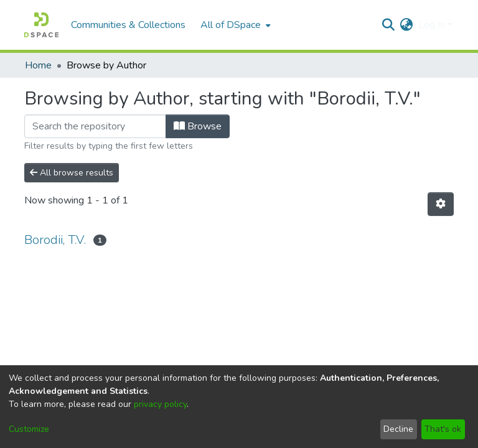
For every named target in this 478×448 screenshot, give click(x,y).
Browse (198, 126)
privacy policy (160, 404)
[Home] (41, 25)
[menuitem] (234, 25)
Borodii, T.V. (55, 240)
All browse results (72, 173)
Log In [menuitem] (432, 25)
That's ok (443, 429)
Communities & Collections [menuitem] (128, 25)
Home (38, 65)
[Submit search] (389, 25)
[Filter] (95, 126)
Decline (398, 429)
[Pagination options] (441, 204)
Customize (29, 429)
